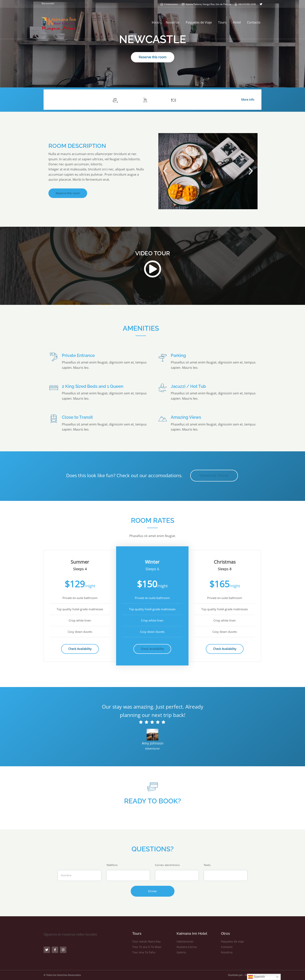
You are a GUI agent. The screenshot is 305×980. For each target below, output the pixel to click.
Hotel (237, 22)
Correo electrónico (167, 865)
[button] (165, 171)
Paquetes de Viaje (199, 22)
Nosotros (173, 22)
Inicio (156, 22)
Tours (222, 22)
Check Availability (80, 649)
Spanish (257, 977)
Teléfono (112, 865)
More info (248, 99)
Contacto (254, 22)
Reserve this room (153, 57)
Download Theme (214, 475)
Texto (207, 865)
